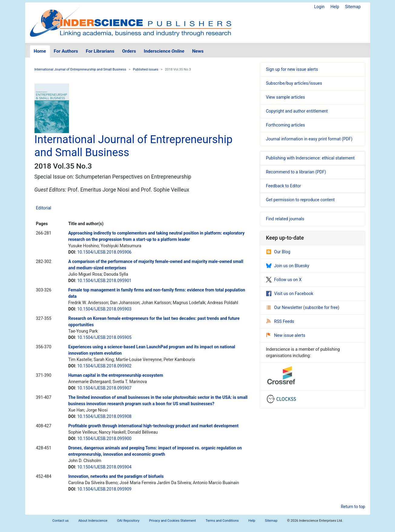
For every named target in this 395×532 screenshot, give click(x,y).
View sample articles (286, 97)
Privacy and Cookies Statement (173, 521)
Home (40, 51)
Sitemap (353, 7)
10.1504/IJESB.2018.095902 (104, 366)
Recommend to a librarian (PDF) (296, 172)
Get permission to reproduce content (300, 200)
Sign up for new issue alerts (292, 69)
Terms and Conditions (222, 521)
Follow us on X (284, 280)
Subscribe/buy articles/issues (294, 83)
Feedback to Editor (284, 186)
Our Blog (278, 252)
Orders (129, 51)
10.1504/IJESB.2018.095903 (104, 309)
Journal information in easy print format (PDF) (309, 139)
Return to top (353, 507)
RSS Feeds (280, 321)
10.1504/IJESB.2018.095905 (104, 337)
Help (335, 7)
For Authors (66, 51)
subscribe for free (321, 307)
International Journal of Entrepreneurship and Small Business (81, 69)
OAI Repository (128, 521)
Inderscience (164, 51)
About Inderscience (93, 521)
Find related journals (285, 219)
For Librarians (100, 51)
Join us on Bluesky (288, 266)
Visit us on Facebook (290, 294)
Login (319, 7)
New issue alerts (286, 335)
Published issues (146, 69)
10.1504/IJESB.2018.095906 (104, 252)
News (198, 51)
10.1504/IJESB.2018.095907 (104, 388)
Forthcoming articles (286, 125)
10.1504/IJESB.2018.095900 (104, 438)
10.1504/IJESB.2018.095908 (104, 416)
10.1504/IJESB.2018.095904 (104, 467)
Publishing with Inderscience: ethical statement (310, 158)
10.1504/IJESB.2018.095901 (104, 281)
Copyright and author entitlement (297, 111)
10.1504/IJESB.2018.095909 (104, 489)
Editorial (44, 208)
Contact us (61, 521)
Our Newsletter (285, 307)
